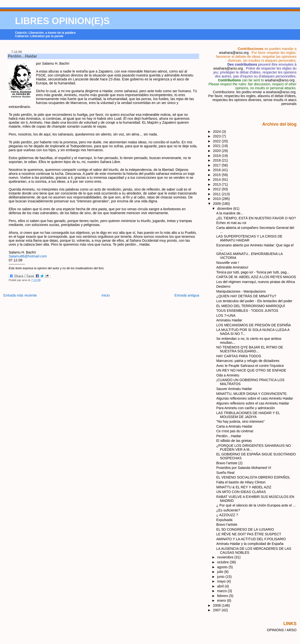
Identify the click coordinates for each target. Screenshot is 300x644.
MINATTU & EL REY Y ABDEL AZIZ (244, 487)
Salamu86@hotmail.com (28, 256)
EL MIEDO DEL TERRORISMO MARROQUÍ (251, 306)
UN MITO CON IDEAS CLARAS (241, 492)
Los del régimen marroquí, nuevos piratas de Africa (256, 282)
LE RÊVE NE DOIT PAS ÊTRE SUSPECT (249, 534)
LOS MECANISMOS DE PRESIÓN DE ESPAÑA (254, 325)
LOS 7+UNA (226, 315)
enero (222, 600)
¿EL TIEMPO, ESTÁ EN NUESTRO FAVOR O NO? (256, 218)
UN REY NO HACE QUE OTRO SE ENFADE (251, 370)
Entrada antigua (187, 295)
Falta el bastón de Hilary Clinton (241, 482)
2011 (217, 194)
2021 (217, 146)
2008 (217, 605)
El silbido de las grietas (234, 441)
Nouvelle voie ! (228, 263)
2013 (217, 184)
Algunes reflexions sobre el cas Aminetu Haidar (253, 403)
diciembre (225, 209)
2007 (217, 610)
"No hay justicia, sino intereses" (241, 421)
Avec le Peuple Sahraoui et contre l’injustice (250, 366)
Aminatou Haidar (229, 320)
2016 (217, 170)
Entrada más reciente (20, 295)
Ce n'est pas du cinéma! (235, 431)
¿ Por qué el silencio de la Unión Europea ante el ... (256, 505)
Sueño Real (225, 473)
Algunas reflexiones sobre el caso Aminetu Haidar (255, 398)
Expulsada (224, 520)
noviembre (226, 557)
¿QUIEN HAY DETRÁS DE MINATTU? (246, 296)
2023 (217, 136)
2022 (217, 141)
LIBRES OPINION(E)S (62, 21)
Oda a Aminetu (228, 375)
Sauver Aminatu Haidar (234, 389)
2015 (217, 175)
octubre (223, 562)
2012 (217, 189)
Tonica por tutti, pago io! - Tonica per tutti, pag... (253, 272)
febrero (223, 596)
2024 (217, 132)
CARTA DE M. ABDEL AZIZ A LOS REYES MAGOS (256, 277)
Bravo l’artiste (227, 524)
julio (221, 572)
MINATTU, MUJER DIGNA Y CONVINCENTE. (252, 394)
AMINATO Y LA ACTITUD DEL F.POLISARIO (251, 539)
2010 (217, 199)
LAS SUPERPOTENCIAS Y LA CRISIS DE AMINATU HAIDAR (249, 238)
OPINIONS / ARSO (282, 630)
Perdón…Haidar (22, 56)
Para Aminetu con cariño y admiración (246, 408)
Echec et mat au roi (231, 223)
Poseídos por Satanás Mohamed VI (244, 468)
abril (221, 586)
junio (221, 577)
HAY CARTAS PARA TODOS (239, 356)
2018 (217, 160)
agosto (223, 567)
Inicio (106, 295)
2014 (217, 180)
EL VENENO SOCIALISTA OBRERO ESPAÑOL (253, 477)
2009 (217, 204)
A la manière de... (230, 213)
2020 (217, 151)
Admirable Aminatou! (232, 267)
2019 (217, 156)
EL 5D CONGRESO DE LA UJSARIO (245, 529)
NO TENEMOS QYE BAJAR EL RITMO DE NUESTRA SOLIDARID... (250, 349)
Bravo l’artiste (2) (229, 463)
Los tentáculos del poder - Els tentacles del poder (254, 301)
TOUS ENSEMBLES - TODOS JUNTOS (247, 311)
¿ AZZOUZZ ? (227, 515)
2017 (217, 165)
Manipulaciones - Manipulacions (241, 291)
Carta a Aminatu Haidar (234, 426)
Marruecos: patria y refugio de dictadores (248, 361)
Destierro (223, 286)
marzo (222, 591)
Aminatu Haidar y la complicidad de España (250, 544)
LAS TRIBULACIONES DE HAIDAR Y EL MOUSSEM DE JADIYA (248, 415)
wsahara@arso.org (234, 53)
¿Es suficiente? (228, 510)
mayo (222, 581)
